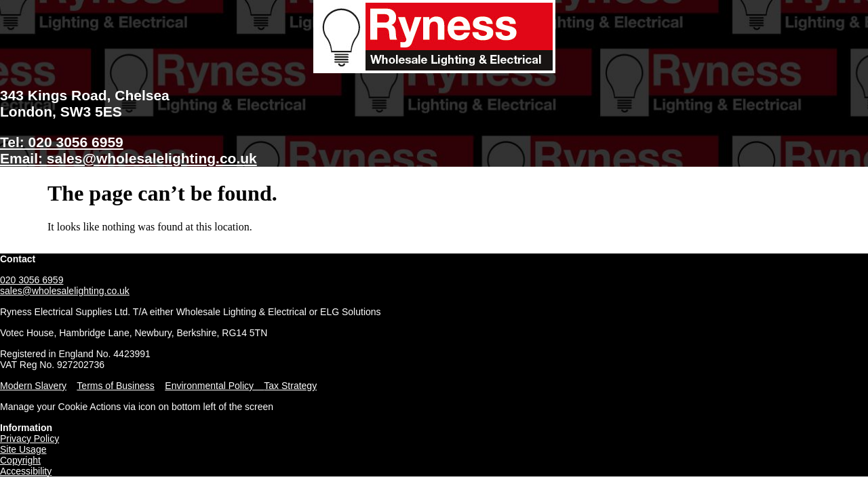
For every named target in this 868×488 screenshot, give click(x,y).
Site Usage (23, 449)
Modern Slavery (33, 386)
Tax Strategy (290, 386)
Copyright (20, 460)
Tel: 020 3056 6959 (62, 142)
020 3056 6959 (32, 280)
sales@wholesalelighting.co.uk (65, 291)
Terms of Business (115, 386)
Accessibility (26, 471)
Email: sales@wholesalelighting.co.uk (129, 158)
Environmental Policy (214, 386)
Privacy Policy (29, 439)
